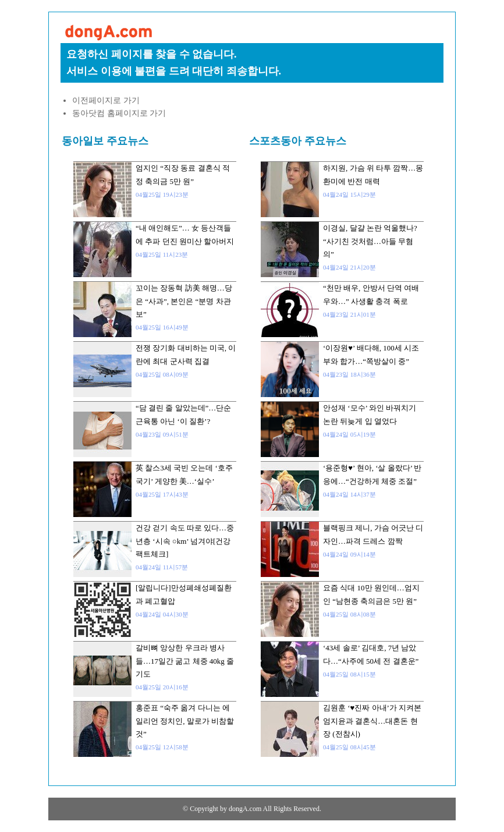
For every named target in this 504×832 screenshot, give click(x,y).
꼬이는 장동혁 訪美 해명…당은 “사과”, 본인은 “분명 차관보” (184, 301)
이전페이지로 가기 (106, 100)
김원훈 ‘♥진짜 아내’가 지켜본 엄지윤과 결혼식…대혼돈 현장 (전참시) (372, 721)
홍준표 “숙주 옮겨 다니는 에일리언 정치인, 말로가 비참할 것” (185, 721)
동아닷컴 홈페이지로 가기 (119, 113)
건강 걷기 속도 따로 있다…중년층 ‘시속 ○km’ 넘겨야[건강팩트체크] (185, 541)
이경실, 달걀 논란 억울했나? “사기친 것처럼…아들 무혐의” (370, 241)
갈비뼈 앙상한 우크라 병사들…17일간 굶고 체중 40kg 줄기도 (185, 661)
